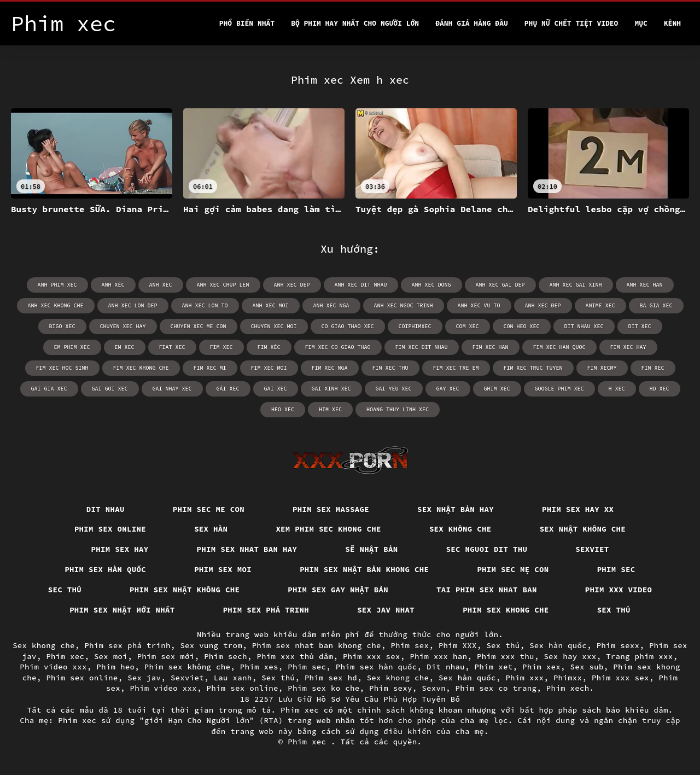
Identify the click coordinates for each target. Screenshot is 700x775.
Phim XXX (458, 645)
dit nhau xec (584, 326)
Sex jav (144, 678)
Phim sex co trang (496, 688)
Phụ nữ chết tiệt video (571, 23)
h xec (617, 389)
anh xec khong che (56, 305)
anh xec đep (543, 305)
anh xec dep (292, 285)
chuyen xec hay (123, 326)
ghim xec (497, 389)
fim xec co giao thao (338, 347)
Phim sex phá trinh (266, 610)
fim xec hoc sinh (62, 368)
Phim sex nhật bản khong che (364, 569)
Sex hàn (211, 529)
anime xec (600, 305)
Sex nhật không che (583, 529)
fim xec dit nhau (422, 347)
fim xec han (491, 347)
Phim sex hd (331, 678)
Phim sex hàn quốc (105, 569)
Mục (641, 23)
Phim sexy (391, 688)
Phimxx (568, 678)
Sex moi (111, 656)
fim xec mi (210, 368)
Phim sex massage (331, 509)
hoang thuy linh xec (398, 409)
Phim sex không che (188, 667)
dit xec (640, 326)
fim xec (221, 347)
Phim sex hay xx (578, 509)
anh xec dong (431, 285)
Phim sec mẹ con (513, 569)
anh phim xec (57, 285)
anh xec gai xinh (576, 285)
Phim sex (410, 645)
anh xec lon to (205, 305)
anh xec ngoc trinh (404, 305)
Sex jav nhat (386, 610)
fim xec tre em (456, 368)
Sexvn (434, 688)
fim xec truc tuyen (533, 368)
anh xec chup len (223, 285)
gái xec (228, 389)
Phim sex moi (223, 569)
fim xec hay (628, 347)
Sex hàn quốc (558, 645)
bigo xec (62, 326)
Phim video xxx (53, 667)
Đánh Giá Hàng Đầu (472, 23)
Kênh (672, 23)
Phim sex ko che (323, 688)
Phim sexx (618, 645)
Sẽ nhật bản (371, 549)
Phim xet (494, 667)
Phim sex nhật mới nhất (122, 610)
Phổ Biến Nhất (247, 23)
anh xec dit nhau (361, 285)
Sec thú (65, 590)
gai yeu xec (394, 389)
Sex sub (587, 667)
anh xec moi (271, 305)
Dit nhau (106, 509)
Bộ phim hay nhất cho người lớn (355, 23)
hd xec (660, 389)
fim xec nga (330, 368)
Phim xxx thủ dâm (295, 656)
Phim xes (259, 667)
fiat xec (172, 347)
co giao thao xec (348, 326)
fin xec (653, 368)
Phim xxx (524, 678)
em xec (125, 347)
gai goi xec (110, 389)
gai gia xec (49, 389)
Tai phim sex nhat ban (487, 590)
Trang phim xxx (640, 656)
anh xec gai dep (500, 285)
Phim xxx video (619, 590)
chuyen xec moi (274, 326)
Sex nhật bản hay (456, 509)
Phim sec (616, 569)
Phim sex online (110, 529)
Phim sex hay (120, 549)
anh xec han (645, 285)
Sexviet (592, 549)
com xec (468, 326)
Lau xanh (233, 678)
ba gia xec (656, 305)
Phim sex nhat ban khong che (317, 645)
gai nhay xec (172, 389)
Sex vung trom (211, 645)
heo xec (283, 409)
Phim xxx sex (372, 656)
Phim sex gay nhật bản (338, 590)
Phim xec (65, 656)
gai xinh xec (331, 389)
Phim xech (568, 688)
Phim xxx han (438, 656)
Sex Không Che (460, 529)
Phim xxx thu (506, 656)
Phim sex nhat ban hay (247, 549)
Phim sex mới (166, 656)
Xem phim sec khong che (328, 529)
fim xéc (269, 347)
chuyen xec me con (199, 326)
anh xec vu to (479, 305)
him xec (330, 409)
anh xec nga (331, 305)
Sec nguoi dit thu (487, 549)
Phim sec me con (209, 509)
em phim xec (72, 347)
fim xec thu (390, 368)
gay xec (448, 389)
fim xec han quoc (559, 347)
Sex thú (614, 610)
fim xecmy (602, 368)
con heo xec (522, 326)
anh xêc (113, 285)
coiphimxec (415, 326)
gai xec (276, 389)
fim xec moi (269, 368)
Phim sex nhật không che (185, 590)
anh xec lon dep (133, 305)
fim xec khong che (141, 368)
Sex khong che (44, 645)
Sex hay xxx (570, 656)
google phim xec (559, 389)
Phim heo (115, 667)
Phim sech (226, 656)
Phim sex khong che (506, 610)
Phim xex (541, 667)
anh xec (161, 285)
